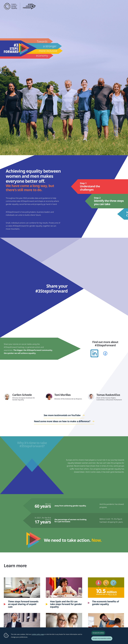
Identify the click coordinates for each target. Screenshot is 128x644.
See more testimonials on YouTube (62, 415)
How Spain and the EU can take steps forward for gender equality (64, 595)
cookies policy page (38, 634)
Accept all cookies (98, 633)
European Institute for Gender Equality (10, 6)
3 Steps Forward (29, 6)
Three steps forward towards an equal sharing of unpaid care (23, 604)
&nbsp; (22, 381)
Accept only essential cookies (102, 638)
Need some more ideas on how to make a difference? (62, 421)
